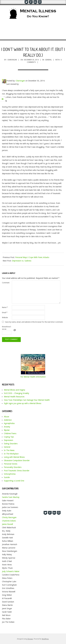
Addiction (8, 420)
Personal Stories (11, 464)
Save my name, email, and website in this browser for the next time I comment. (34, 322)
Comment (6, 283)
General (48, 60)
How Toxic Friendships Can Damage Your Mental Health (27, 400)
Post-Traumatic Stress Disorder (17, 471)
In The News (9, 450)
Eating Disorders (11, 444)
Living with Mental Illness (14, 457)
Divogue (30, 639)
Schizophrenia (10, 474)
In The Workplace (11, 454)
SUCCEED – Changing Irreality (16, 393)
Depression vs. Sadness (22, 261)
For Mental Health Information (33, 377)
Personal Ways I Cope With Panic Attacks (32, 257)
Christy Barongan (9, 517)
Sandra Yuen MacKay (11, 497)
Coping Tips (9, 437)
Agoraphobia (9, 423)
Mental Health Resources (14, 397)
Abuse (6, 417)
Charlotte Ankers (9, 521)
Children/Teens (10, 433)
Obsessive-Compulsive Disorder (17, 460)
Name (5, 307)
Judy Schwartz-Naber (11, 571)
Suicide (7, 477)
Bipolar (7, 430)
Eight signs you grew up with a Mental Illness (23, 403)
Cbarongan (20, 81)
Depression (8, 440)
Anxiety (7, 427)
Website (5, 318)
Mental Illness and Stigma (14, 390)
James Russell (7, 524)
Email (5, 313)
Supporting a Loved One (14, 481)
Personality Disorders (13, 467)
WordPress (45, 639)
